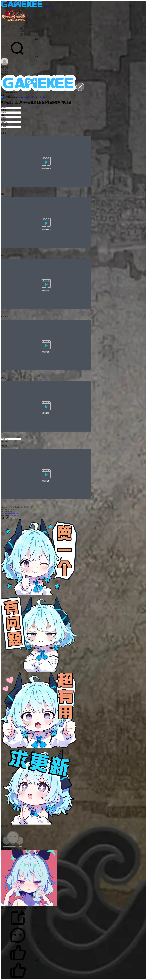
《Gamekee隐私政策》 (26, 97)
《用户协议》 (43, 97)
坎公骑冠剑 (14, 516)
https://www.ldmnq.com (11, 513)
